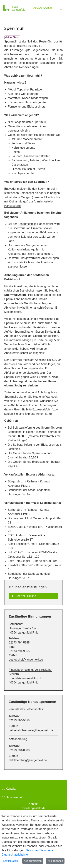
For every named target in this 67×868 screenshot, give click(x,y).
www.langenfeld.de (33, 808)
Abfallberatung (18, 739)
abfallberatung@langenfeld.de (28, 760)
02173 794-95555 (20, 651)
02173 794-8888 (19, 750)
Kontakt (9, 789)
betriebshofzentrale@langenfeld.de (31, 730)
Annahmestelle (27, 224)
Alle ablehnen (55, 861)
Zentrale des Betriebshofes (26, 709)
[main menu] (61, 7)
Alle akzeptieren (33, 861)
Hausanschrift (13, 797)
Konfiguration (10, 861)
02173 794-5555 (19, 643)
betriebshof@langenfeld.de (26, 660)
